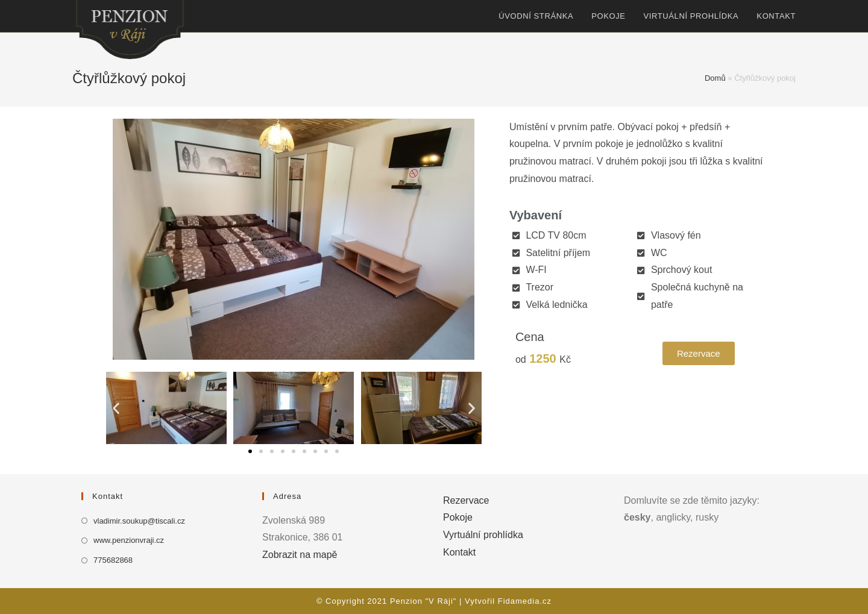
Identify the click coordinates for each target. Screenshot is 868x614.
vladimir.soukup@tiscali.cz (139, 521)
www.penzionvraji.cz (129, 540)
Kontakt (459, 552)
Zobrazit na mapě (300, 555)
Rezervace (466, 500)
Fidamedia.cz (525, 601)
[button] (250, 451)
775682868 (113, 560)
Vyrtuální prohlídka (483, 535)
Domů (715, 78)
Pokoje (458, 517)
